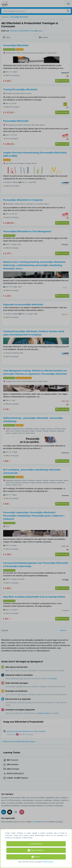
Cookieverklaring (48, 862)
